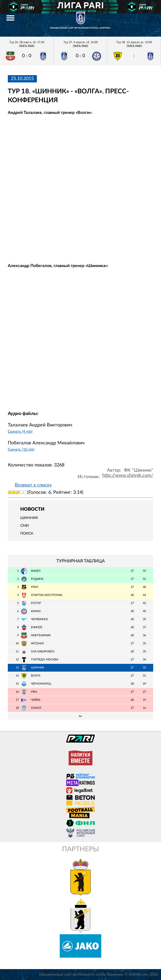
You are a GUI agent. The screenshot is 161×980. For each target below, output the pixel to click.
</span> (81, 184)
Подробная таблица (81, 716)
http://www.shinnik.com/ (128, 476)
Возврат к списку (33, 485)
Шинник (29, 518)
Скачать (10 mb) (21, 449)
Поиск (27, 534)
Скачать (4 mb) (20, 431)
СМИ (25, 526)
